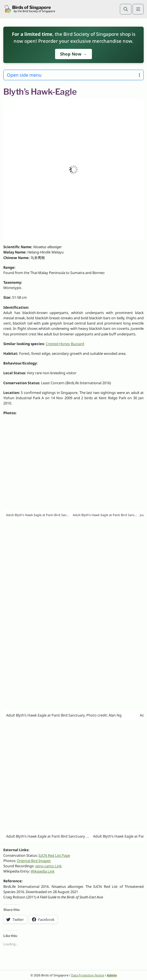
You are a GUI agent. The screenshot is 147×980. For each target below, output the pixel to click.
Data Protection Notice (88, 975)
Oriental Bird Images (34, 861)
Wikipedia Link (43, 871)
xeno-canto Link (48, 866)
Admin (112, 975)
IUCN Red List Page (54, 855)
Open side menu (73, 75)
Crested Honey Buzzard (65, 344)
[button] (73, 169)
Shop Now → (73, 54)
